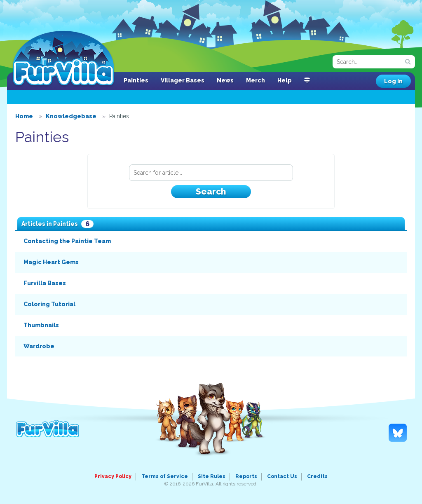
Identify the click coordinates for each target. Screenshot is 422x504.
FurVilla (63, 59)
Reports (246, 476)
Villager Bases (183, 80)
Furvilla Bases (45, 283)
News (225, 80)
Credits (317, 476)
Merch (256, 80)
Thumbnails (41, 325)
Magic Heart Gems (51, 262)
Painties (136, 80)
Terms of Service (165, 476)
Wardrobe (39, 346)
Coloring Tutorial (49, 304)
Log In (393, 81)
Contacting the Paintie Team (67, 241)
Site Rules (212, 476)
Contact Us (282, 476)
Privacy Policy (113, 476)
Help (285, 80)
